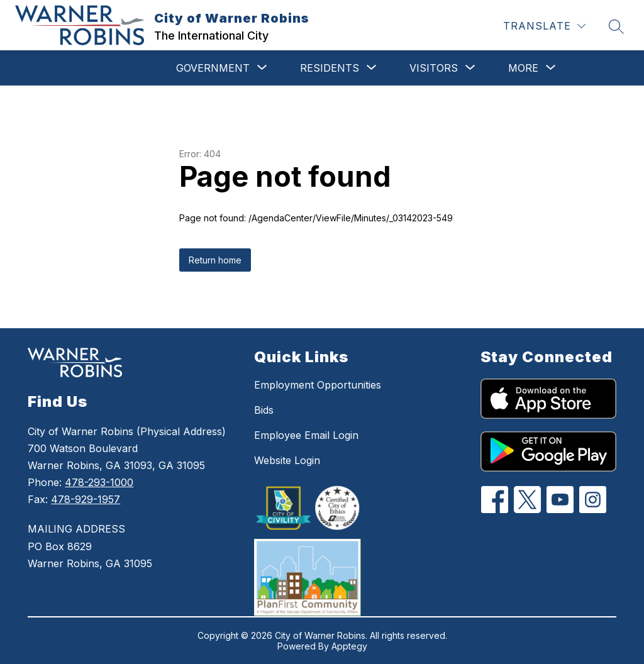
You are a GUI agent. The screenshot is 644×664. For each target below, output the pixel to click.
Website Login (287, 460)
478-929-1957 (86, 499)
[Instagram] (593, 500)
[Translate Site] (544, 26)
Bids (264, 410)
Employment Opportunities (318, 385)
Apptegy (349, 646)
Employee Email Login (306, 435)
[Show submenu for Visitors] (434, 68)
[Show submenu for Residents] (330, 68)
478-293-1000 (99, 482)
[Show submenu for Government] (213, 68)
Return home (215, 260)
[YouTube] (560, 500)
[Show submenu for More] (523, 68)
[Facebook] (495, 500)
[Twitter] (527, 500)
